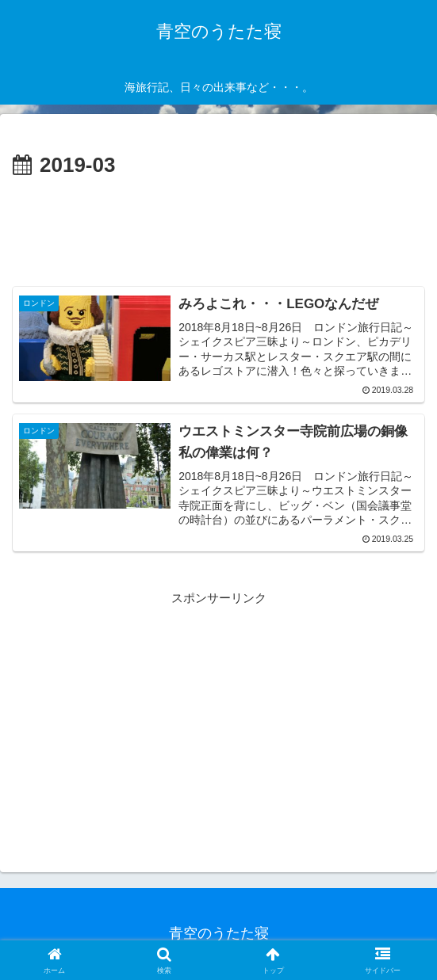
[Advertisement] (218, 231)
